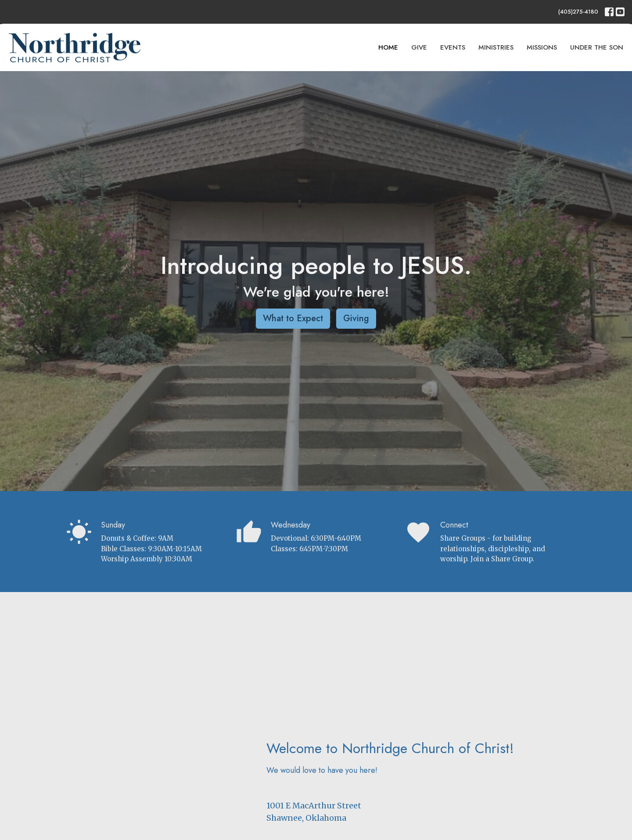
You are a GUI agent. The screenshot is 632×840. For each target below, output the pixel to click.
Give (419, 47)
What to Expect (293, 318)
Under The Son (597, 47)
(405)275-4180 (578, 12)
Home (388, 47)
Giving (356, 318)
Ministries (496, 47)
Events (453, 47)
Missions (542, 47)
